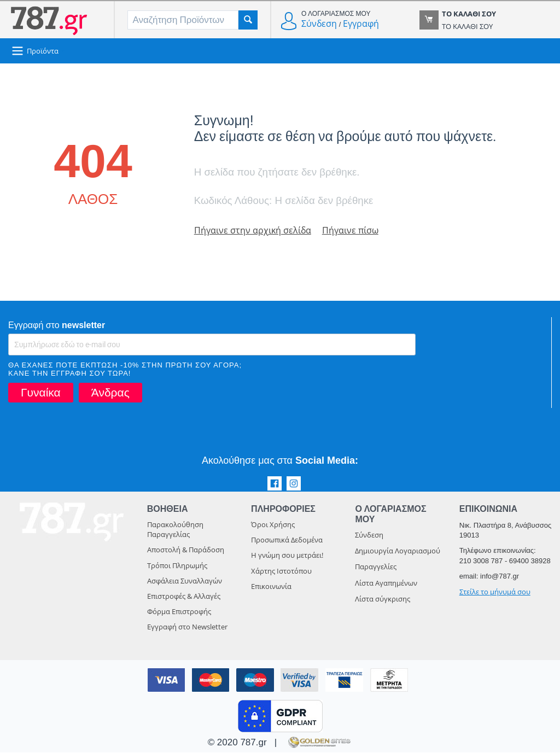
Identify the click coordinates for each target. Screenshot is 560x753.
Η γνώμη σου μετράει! (287, 556)
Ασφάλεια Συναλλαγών (185, 581)
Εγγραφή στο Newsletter (187, 627)
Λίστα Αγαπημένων (386, 583)
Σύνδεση (319, 24)
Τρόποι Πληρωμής (177, 566)
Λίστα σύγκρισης (383, 599)
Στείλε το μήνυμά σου (495, 592)
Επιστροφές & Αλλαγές (184, 597)
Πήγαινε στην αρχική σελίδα (254, 230)
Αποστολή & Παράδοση (186, 550)
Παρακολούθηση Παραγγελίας (175, 530)
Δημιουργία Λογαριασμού (398, 551)
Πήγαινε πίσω (355, 230)
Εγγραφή (361, 24)
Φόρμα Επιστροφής (179, 612)
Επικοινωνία (271, 587)
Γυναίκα (41, 393)
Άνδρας (110, 393)
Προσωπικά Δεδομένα (287, 540)
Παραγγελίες (376, 567)
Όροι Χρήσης (273, 525)
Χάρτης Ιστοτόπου (281, 571)
